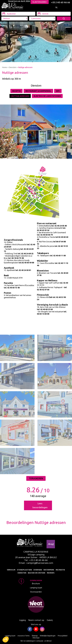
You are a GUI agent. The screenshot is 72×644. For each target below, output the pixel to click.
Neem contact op (36, 620)
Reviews (51, 573)
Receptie (16, 91)
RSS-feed (36, 638)
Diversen (38, 570)
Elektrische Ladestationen (47, 96)
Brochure (36, 584)
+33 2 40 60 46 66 (61, 2)
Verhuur (11, 570)
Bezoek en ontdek (37, 573)
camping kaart (36, 588)
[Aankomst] (18, 14)
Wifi (58, 91)
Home (5, 67)
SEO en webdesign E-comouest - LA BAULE (36, 641)
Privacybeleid (63, 636)
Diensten (13, 67)
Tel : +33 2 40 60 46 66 (36, 560)
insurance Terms (24, 636)
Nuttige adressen (25, 67)
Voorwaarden (36, 592)
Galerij (50, 620)
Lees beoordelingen (40, 505)
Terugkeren (36, 478)
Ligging (23, 620)
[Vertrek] (54, 14)
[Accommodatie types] (42, 19)
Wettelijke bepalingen (48, 636)
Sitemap (35, 636)
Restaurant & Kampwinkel (38, 91)
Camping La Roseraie (36, 552)
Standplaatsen (24, 570)
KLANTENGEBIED (40, 2)
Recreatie (60, 570)
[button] (6, 639)
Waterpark (49, 570)
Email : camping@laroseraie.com (36, 563)
